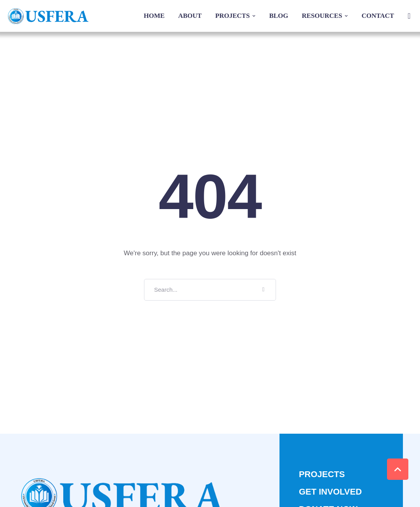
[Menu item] (154, 16)
